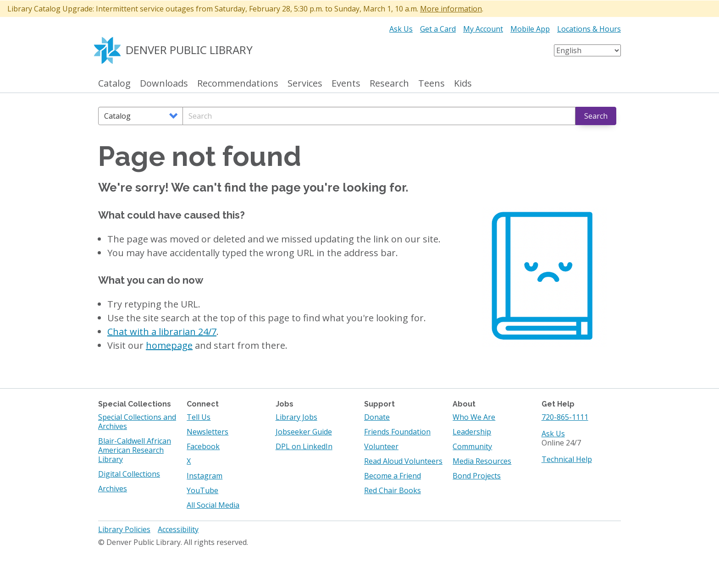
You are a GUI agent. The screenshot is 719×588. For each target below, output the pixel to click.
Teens (431, 84)
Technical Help (567, 459)
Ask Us (401, 29)
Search (596, 116)
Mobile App (530, 29)
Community (472, 446)
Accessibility (178, 529)
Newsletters (207, 432)
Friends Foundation (397, 432)
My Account (483, 29)
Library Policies (124, 529)
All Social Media (213, 505)
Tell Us (199, 417)
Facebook (203, 446)
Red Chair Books (393, 490)
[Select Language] (587, 50)
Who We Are (474, 417)
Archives (113, 489)
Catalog (114, 84)
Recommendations (238, 84)
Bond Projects (477, 476)
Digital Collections (129, 474)
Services (305, 84)
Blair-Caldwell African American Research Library (135, 450)
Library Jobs (296, 417)
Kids (463, 84)
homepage (169, 345)
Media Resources (482, 461)
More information (451, 9)
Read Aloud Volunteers (403, 461)
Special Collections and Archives (137, 422)
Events (346, 84)
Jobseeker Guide (304, 432)
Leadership (472, 432)
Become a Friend (393, 476)
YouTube (202, 490)
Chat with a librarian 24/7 (162, 332)
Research (389, 84)
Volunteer (381, 446)
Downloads (164, 84)
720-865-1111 (565, 417)
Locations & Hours (589, 29)
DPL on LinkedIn (304, 446)
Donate (377, 417)
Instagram (205, 476)
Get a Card (438, 29)
